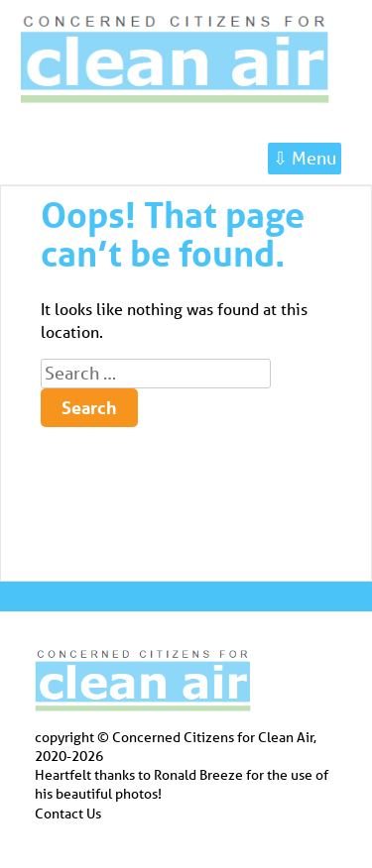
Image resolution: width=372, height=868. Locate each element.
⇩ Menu (305, 158)
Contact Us (68, 814)
